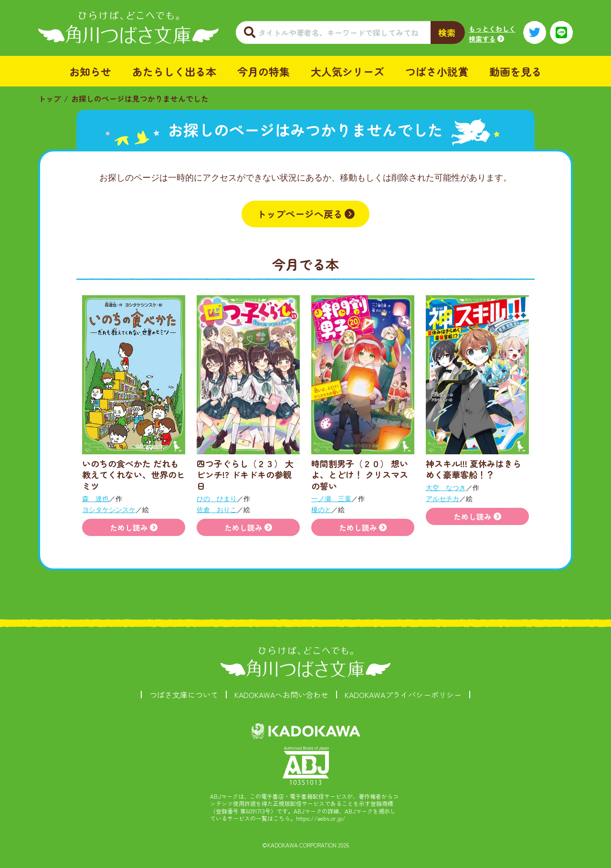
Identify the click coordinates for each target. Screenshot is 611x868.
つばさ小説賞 (437, 71)
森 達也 (95, 499)
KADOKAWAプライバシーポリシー (403, 695)
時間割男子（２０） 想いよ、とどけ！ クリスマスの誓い (360, 475)
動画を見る (516, 71)
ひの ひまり (217, 499)
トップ (50, 98)
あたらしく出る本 (174, 71)
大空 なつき (446, 488)
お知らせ (90, 71)
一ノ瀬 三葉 (331, 499)
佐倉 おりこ (217, 510)
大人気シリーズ (348, 71)
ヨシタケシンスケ (109, 510)
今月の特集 (263, 71)
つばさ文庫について (184, 695)
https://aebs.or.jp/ (321, 818)
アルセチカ (442, 499)
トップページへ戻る (300, 214)
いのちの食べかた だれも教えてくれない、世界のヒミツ (134, 475)
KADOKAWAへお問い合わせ (281, 695)
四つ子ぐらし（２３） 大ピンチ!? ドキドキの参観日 (245, 475)
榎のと (321, 510)
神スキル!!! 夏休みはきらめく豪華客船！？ (474, 469)
